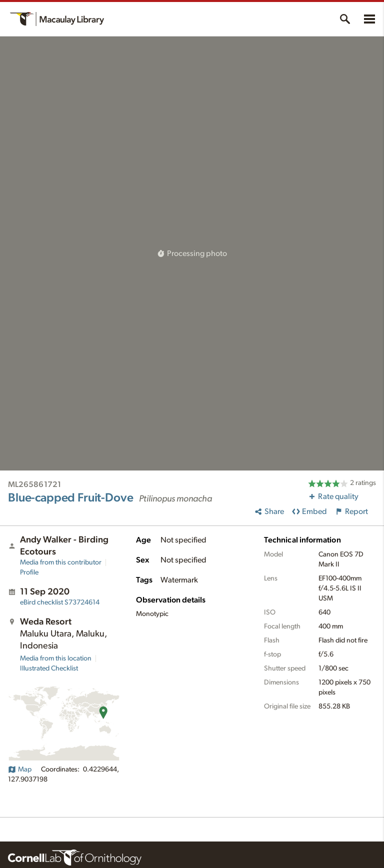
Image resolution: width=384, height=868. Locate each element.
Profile (29, 572)
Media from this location (56, 658)
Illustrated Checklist (49, 668)
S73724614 (60, 602)
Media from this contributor (61, 562)
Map (20, 769)
